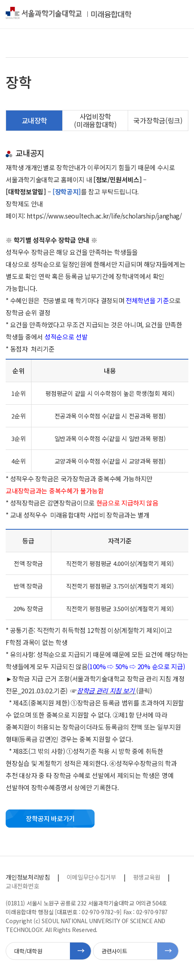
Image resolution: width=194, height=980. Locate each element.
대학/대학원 (28, 951)
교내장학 (35, 120)
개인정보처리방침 (28, 877)
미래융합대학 (111, 14)
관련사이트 (114, 951)
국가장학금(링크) (158, 120)
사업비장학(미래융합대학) (95, 120)
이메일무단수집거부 (92, 877)
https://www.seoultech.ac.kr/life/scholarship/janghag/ (104, 216)
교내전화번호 (22, 886)
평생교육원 (147, 877)
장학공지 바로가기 (50, 818)
